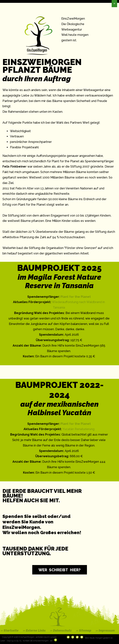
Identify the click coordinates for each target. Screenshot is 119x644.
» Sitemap (84, 631)
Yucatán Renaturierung (78, 429)
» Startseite (10, 631)
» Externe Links (34, 631)
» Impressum (105, 631)
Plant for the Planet (76, 297)
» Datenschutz (61, 631)
